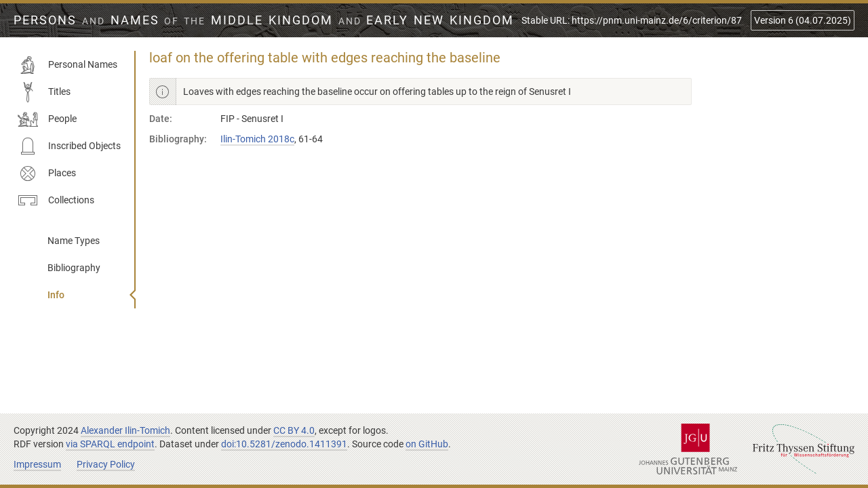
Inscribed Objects (69, 146)
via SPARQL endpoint (110, 444)
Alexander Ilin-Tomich (125, 430)
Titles (44, 92)
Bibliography (74, 268)
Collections (56, 201)
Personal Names (67, 65)
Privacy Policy (106, 464)
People (47, 119)
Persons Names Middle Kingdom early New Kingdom (264, 20)
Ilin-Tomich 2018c (257, 139)
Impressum (37, 464)
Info (56, 295)
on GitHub (427, 444)
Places (47, 174)
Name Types (74, 241)
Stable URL (632, 20)
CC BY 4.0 (294, 430)
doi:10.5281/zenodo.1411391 (284, 444)
